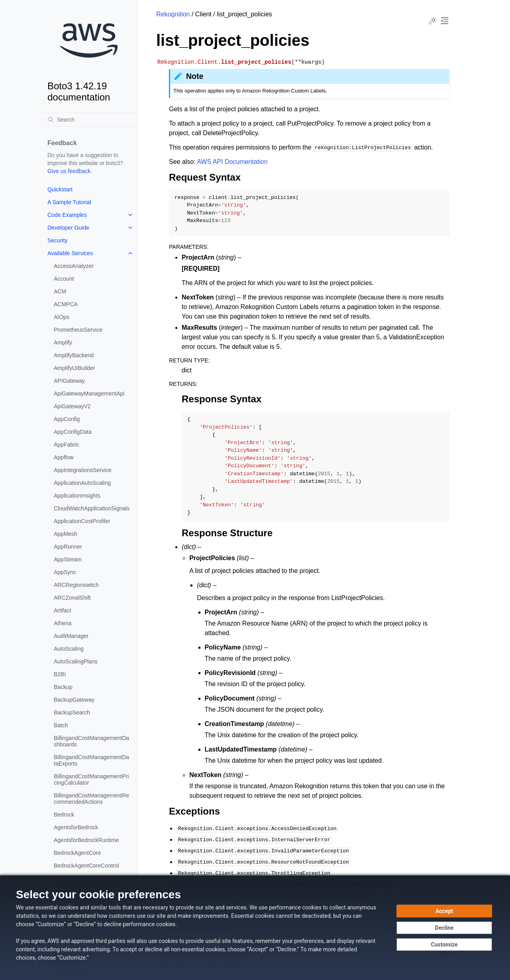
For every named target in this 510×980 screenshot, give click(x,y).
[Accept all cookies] (444, 911)
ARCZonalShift (72, 598)
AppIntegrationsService (83, 470)
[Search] (89, 120)
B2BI (60, 674)
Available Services (70, 253)
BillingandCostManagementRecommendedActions (91, 799)
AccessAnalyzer (74, 266)
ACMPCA (66, 304)
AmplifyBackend (74, 355)
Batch (61, 725)
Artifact (63, 610)
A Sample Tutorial (69, 202)
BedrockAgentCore (77, 853)
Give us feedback (69, 171)
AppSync (65, 572)
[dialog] (255, 928)
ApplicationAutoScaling (82, 483)
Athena (63, 623)
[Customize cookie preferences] (444, 945)
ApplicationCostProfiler (82, 521)
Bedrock (64, 815)
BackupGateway (74, 700)
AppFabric (67, 445)
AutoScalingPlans (76, 661)
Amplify (63, 342)
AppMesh (66, 534)
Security (58, 240)
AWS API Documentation (232, 162)
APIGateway (69, 381)
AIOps (62, 317)
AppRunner (68, 547)
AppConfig (67, 419)
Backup (63, 687)
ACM (60, 291)
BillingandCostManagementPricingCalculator (91, 779)
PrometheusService (78, 330)
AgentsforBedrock (76, 827)
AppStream (68, 559)
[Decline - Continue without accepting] (444, 928)
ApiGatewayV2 (72, 406)
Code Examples (67, 215)
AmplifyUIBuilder (74, 368)
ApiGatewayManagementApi (89, 394)
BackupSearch (72, 712)
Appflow (64, 457)
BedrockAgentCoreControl (86, 866)
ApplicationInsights (77, 496)
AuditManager (71, 636)
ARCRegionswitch (76, 585)
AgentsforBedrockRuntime (86, 840)
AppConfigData (73, 432)
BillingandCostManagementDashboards (91, 741)
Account (64, 279)
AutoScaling (69, 649)
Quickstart (60, 189)
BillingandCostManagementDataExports (91, 760)
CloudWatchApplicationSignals (92, 508)
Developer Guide (68, 228)
